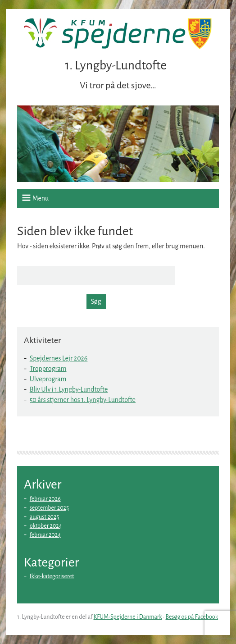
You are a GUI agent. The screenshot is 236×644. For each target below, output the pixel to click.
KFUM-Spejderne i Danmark (128, 617)
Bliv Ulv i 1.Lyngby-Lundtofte (69, 389)
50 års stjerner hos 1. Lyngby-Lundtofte (83, 400)
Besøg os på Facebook (192, 617)
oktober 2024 (46, 526)
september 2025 (49, 508)
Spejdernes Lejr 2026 (59, 358)
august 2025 (45, 517)
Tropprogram (48, 369)
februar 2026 (45, 499)
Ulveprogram (48, 379)
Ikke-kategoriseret (52, 576)
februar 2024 (45, 535)
